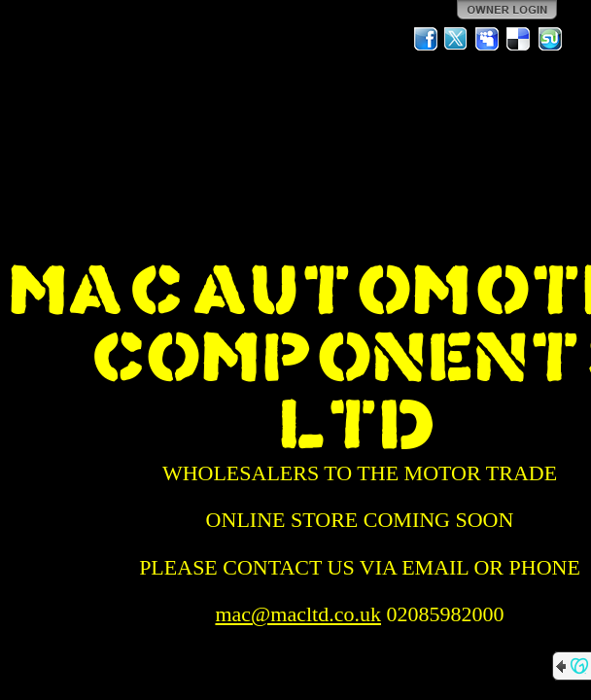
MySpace (488, 39)
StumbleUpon (550, 39)
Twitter (457, 39)
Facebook (426, 39)
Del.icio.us (519, 39)
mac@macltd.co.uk (298, 614)
